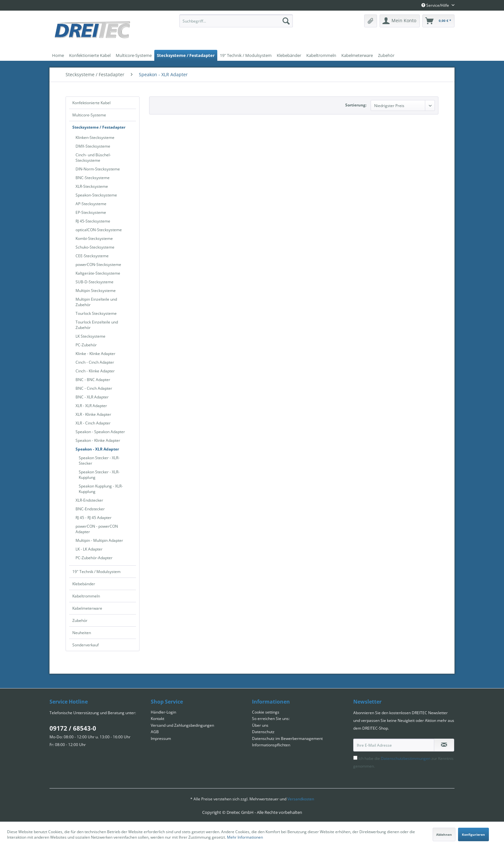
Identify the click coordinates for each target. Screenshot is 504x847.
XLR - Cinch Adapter (93, 423)
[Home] (58, 55)
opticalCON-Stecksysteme (99, 230)
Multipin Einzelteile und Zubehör (96, 302)
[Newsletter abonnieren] (444, 745)
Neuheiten (82, 633)
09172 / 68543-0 (73, 728)
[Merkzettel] (371, 21)
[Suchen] (286, 21)
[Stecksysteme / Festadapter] (186, 55)
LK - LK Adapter (89, 549)
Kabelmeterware (87, 608)
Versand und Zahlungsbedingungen (182, 725)
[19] (246, 55)
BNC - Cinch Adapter (94, 388)
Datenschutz (263, 732)
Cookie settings (266, 712)
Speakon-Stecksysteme (96, 195)
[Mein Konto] (400, 21)
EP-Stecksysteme (91, 212)
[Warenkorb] (438, 21)
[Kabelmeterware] (357, 55)
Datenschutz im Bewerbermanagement (287, 738)
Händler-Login (163, 712)
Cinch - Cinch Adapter (95, 362)
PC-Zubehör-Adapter (94, 558)
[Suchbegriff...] (236, 21)
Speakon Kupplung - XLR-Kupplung (101, 489)
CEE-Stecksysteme (92, 256)
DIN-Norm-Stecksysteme (98, 169)
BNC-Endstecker (90, 509)
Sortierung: (356, 105)
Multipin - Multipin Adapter (99, 540)
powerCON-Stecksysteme (98, 264)
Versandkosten (301, 799)
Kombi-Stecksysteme (94, 238)
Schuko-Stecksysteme (95, 247)
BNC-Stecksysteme (93, 178)
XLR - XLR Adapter (91, 406)
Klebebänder (84, 584)
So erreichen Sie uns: (271, 719)
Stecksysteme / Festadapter (99, 127)
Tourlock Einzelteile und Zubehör (97, 325)
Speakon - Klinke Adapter (98, 440)
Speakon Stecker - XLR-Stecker (99, 460)
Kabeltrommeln (86, 596)
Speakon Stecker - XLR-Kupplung (99, 475)
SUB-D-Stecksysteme (94, 282)
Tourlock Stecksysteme (96, 313)
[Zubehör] (386, 55)
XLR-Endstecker (89, 500)
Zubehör (80, 620)
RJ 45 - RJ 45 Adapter (94, 518)
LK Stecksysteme (90, 336)
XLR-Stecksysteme (92, 186)
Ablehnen (444, 834)
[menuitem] (236, 21)
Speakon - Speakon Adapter (100, 432)
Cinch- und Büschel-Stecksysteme (93, 158)
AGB (155, 732)
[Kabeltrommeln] (321, 55)
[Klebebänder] (289, 55)
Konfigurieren (473, 834)
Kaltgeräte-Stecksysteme (98, 273)
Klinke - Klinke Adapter (95, 354)
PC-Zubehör (86, 345)
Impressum (161, 738)
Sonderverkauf (85, 645)
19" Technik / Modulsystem (96, 572)
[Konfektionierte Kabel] (90, 55)
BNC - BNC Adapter (93, 380)
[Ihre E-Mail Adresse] (394, 745)
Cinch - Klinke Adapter (95, 371)
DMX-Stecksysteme (93, 146)
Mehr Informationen (245, 837)
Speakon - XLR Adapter (97, 449)
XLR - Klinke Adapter (93, 414)
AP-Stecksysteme (91, 204)
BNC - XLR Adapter (92, 397)
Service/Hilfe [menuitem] (436, 5)
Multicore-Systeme (89, 115)
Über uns (260, 725)
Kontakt (157, 719)
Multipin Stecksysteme (96, 291)
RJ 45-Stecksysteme (93, 221)
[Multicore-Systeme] (134, 55)
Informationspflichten (271, 745)
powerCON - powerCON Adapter (97, 529)
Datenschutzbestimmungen (406, 758)
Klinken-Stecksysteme (95, 137)
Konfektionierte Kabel (91, 103)
